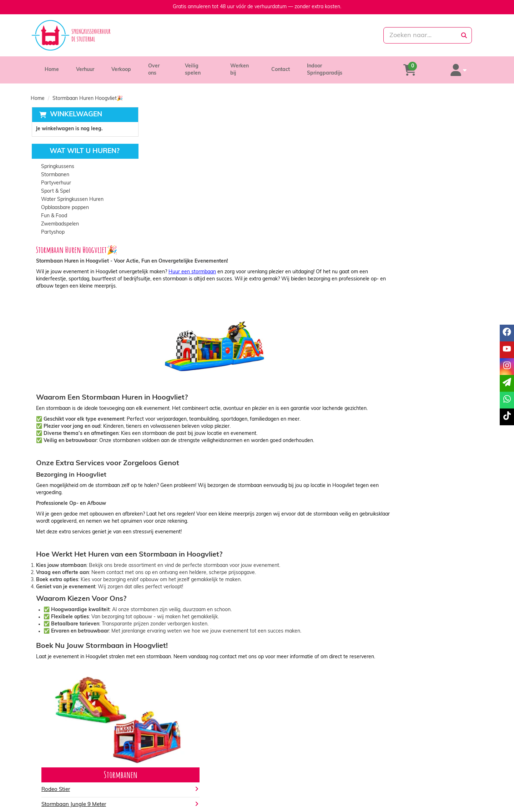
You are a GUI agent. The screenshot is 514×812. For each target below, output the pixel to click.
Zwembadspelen (59, 217)
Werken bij (247, 66)
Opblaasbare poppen (64, 201)
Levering (277, 769)
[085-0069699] (225, 35)
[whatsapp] (287, 35)
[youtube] (451, 806)
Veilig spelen (202, 66)
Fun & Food (53, 209)
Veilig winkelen (284, 776)
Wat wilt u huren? (79, 145)
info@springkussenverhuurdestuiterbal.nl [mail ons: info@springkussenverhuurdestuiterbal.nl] (92, 781)
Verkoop (121, 66)
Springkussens (57, 160)
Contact (286, 66)
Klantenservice (397, 769)
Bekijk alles (168, 705)
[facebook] (438, 806)
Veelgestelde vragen (404, 783)
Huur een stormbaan (305, 129)
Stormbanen (54, 168)
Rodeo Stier (169, 654)
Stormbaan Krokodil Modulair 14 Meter (203, 684)
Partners (164, 776)
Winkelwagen (75, 108)
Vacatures (165, 783)
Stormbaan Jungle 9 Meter (187, 669)
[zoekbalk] (411, 35)
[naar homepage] (103, 35)
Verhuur (85, 66)
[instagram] (464, 806)
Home (52, 66)
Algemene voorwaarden (294, 783)
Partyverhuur (55, 176)
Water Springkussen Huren (72, 193)
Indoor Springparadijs (339, 66)
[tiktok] (477, 806)
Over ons (159, 66)
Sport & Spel (55, 185)
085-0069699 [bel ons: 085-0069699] (62, 769)
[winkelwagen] (429, 66)
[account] (465, 66)
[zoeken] (464, 35)
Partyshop (52, 226)
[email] (507, 383)
